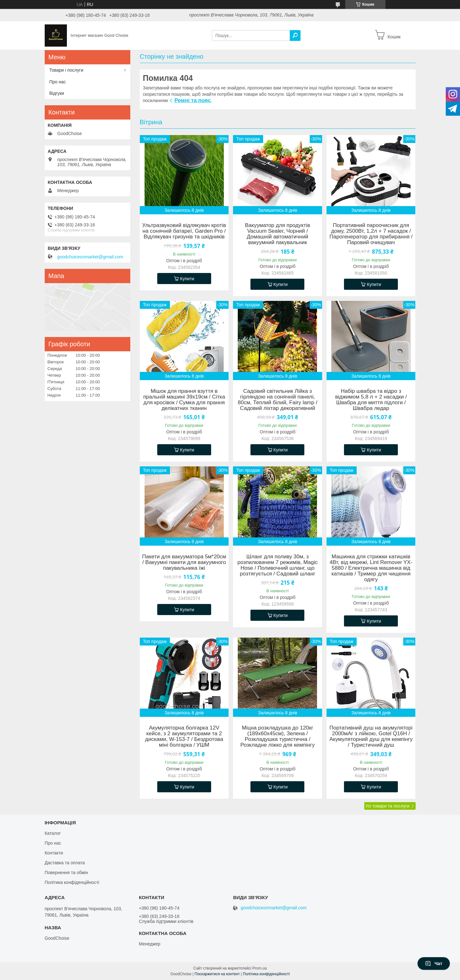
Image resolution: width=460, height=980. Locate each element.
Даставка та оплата (65, 863)
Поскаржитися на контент (217, 974)
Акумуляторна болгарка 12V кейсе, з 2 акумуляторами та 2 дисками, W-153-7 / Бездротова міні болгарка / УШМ (184, 737)
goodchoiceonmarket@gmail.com (90, 257)
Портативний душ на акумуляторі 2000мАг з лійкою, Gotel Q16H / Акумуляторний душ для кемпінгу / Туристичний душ (371, 737)
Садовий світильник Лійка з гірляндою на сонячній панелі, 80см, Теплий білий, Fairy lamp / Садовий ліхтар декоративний (278, 400)
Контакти (54, 853)
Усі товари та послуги (388, 806)
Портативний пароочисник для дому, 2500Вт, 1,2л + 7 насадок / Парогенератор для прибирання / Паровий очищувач (371, 234)
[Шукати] (295, 36)
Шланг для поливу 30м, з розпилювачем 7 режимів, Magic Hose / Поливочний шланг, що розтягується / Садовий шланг (278, 565)
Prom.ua (259, 968)
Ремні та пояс (193, 100)
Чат (434, 964)
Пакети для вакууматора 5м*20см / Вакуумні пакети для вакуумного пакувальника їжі (184, 562)
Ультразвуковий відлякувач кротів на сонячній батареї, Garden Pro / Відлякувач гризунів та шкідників (184, 231)
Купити (187, 279)
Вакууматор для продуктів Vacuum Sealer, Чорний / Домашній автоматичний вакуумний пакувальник (278, 234)
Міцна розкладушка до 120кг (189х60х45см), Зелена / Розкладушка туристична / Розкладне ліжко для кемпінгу (278, 737)
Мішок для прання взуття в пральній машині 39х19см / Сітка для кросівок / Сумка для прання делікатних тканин (184, 400)
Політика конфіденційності (72, 882)
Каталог (53, 833)
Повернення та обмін (66, 873)
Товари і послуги (66, 70)
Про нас (58, 82)
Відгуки (57, 93)
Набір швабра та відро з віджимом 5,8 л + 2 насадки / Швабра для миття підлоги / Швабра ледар (371, 400)
